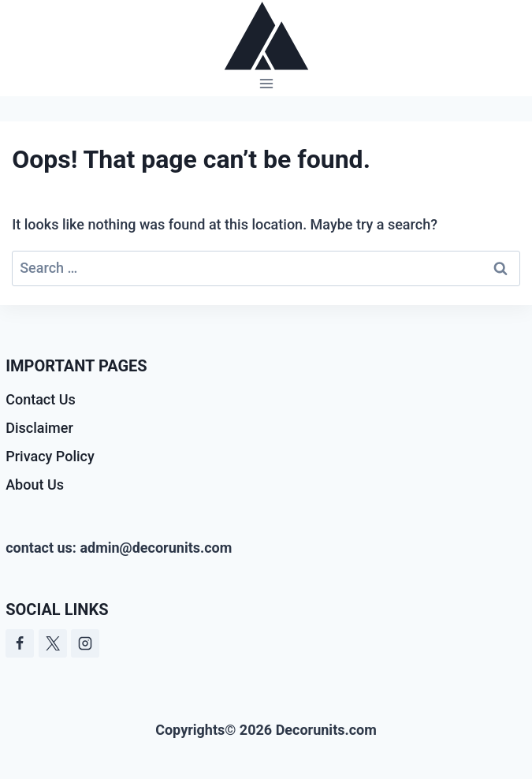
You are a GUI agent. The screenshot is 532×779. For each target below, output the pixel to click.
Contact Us (41, 399)
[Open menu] (266, 84)
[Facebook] (20, 643)
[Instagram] (85, 643)
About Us (35, 485)
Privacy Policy (50, 456)
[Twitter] (53, 643)
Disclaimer (39, 428)
